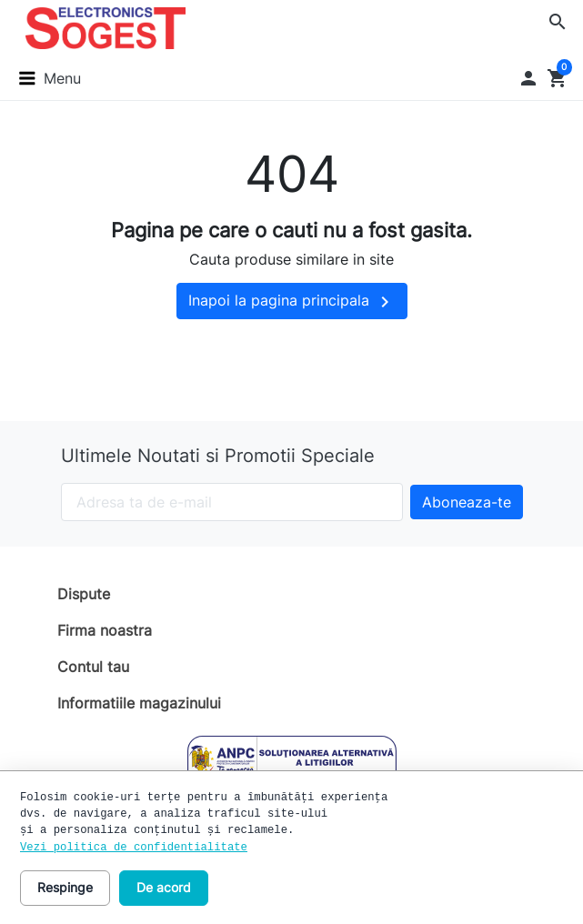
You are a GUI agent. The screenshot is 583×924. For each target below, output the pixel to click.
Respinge (65, 887)
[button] (558, 22)
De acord (164, 887)
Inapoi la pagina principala (292, 302)
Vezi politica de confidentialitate (134, 848)
